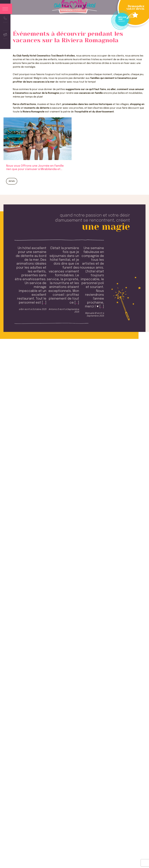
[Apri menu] (6, 9)
